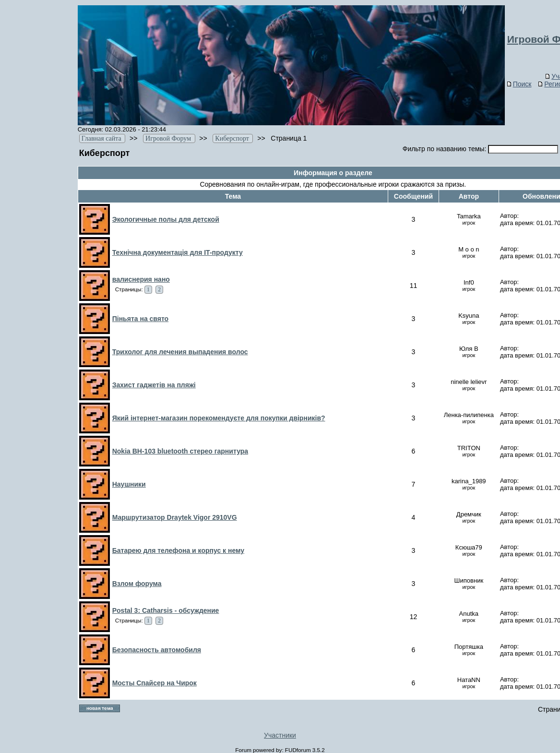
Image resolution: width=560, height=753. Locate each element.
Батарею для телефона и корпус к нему (178, 550)
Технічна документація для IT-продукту (178, 252)
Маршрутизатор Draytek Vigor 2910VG (175, 517)
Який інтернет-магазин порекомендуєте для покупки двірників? (219, 418)
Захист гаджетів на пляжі (154, 385)
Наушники (129, 484)
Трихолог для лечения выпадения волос (180, 352)
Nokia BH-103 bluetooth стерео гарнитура (180, 451)
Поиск (519, 84)
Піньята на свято (140, 319)
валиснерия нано (141, 279)
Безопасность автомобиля (157, 650)
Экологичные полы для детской (166, 219)
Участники (280, 735)
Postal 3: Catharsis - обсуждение (166, 610)
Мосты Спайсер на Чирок (155, 683)
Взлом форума (137, 584)
